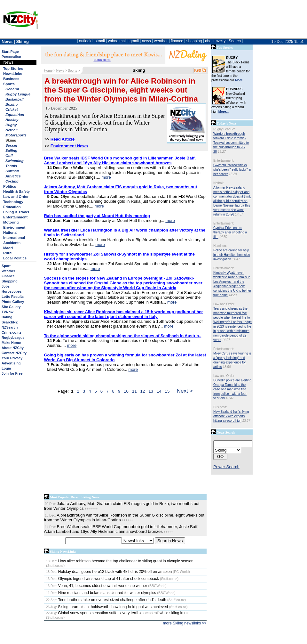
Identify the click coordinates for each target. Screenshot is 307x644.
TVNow (8, 312)
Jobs (6, 286)
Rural (8, 253)
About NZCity (13, 348)
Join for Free (12, 373)
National (10, 232)
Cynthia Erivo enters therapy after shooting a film (230, 232)
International (14, 238)
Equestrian (15, 115)
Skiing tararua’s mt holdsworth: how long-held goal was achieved (107, 607)
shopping (194, 41)
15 (167, 391)
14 (159, 391)
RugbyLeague (13, 338)
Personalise (11, 57)
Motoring (11, 222)
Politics (10, 186)
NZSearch (10, 327)
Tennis (11, 166)
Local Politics (15, 258)
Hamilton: (220, 246)
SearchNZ (10, 322)
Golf (9, 156)
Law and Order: (224, 304)
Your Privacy (12, 358)
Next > (185, 391)
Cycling (12, 181)
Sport (6, 266)
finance (177, 41)
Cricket (12, 110)
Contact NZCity (14, 353)
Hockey (12, 120)
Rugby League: (224, 129)
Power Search (226, 467)
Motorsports (16, 135)
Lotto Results (13, 297)
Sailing (11, 151)
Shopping (10, 281)
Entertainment (15, 217)
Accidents (12, 243)
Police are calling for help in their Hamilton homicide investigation (232, 255)
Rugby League (18, 94)
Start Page (10, 52)
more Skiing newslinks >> (185, 623)
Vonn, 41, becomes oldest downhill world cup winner (97, 586)
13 (151, 391)
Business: (220, 407)
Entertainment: (224, 161)
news (146, 41)
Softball (12, 171)
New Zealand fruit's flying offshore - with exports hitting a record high (231, 416)
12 (143, 391)
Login (6, 368)
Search (235, 41)
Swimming (15, 161)
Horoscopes (12, 291)
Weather (8, 271)
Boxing (12, 104)
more (106, 177)
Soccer (12, 145)
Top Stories (13, 69)
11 (134, 391)
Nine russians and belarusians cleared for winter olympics (101, 593)
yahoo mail (117, 41)
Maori (8, 248)
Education (12, 207)
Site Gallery (11, 307)
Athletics (13, 176)
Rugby (11, 125)
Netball (12, 130)
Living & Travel (16, 212)
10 (126, 391)
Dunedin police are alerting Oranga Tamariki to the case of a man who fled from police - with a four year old (232, 389)
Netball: (219, 183)
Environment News (69, 146)
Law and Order (16, 197)
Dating (7, 317)
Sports (9, 84)
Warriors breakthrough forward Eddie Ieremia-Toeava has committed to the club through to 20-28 (231, 143)
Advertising (11, 363)
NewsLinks (13, 74)
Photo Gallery (13, 302)
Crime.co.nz (11, 332)
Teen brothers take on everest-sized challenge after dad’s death (106, 600)
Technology (13, 202)
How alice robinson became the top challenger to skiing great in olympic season (120, 561)
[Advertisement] (125, 445)
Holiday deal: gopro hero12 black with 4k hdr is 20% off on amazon (109, 572)
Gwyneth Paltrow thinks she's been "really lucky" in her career (232, 170)
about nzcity (215, 41)
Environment (14, 227)
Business (11, 79)
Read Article (63, 139)
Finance (8, 276)
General (12, 89)
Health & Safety (16, 192)
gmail (134, 41)
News (60, 71)
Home (48, 71)
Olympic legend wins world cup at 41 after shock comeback (102, 579)
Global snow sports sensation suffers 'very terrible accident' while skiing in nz (117, 613)
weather (161, 41)
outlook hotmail (92, 41)
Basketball (15, 99)
